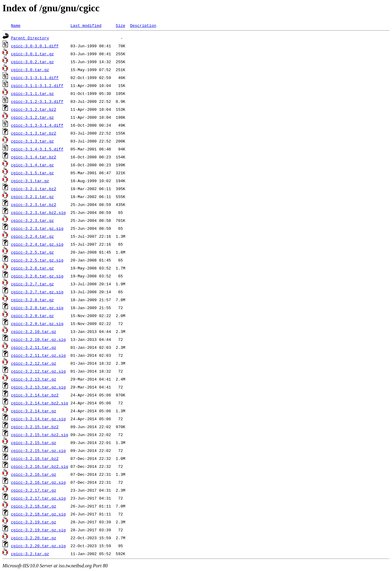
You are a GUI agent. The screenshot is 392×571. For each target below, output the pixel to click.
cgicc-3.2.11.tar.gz (34, 347)
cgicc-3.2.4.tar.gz (32, 236)
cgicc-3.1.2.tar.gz (32, 117)
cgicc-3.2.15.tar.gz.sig (38, 450)
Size (120, 25)
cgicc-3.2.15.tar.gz (34, 443)
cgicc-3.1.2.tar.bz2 (34, 109)
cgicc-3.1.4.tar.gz (32, 165)
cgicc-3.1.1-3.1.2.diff (37, 85)
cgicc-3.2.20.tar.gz (34, 538)
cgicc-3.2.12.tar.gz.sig (38, 371)
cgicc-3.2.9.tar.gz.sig (37, 323)
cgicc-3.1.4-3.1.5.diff (37, 149)
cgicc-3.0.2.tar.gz (32, 62)
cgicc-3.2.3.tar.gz (32, 220)
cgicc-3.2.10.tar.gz (34, 331)
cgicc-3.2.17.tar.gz (34, 490)
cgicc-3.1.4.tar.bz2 (34, 157)
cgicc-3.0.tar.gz (30, 70)
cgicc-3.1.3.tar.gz (32, 141)
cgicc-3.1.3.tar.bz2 (34, 133)
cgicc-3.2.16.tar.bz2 (35, 458)
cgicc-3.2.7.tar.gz (32, 284)
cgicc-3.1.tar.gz (30, 181)
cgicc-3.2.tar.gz (30, 554)
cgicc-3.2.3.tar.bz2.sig (38, 212)
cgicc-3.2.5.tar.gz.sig (37, 260)
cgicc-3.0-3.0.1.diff (35, 46)
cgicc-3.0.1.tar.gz (32, 54)
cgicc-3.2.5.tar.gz (32, 252)
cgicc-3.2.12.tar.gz (34, 363)
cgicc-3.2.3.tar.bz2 (34, 204)
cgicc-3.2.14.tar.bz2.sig (40, 403)
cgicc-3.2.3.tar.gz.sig (37, 228)
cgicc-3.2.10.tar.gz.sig (38, 339)
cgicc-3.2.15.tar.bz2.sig (40, 435)
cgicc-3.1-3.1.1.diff (35, 78)
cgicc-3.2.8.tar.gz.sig (37, 308)
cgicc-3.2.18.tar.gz (34, 506)
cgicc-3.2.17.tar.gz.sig (38, 498)
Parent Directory (30, 38)
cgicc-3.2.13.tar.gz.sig (38, 387)
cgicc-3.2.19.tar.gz (34, 522)
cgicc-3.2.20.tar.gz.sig (38, 546)
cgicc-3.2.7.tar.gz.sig (37, 292)
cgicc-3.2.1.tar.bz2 (34, 189)
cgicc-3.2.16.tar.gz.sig (38, 482)
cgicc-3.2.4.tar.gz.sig (37, 244)
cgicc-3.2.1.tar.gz (32, 197)
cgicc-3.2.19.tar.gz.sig (38, 530)
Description (143, 25)
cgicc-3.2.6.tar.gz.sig (37, 276)
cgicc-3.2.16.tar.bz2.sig (40, 466)
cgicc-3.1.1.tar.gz (32, 93)
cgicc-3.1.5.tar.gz (32, 173)
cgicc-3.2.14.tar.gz (34, 411)
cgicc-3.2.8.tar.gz (32, 300)
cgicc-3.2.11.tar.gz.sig (38, 355)
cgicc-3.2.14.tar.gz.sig (38, 419)
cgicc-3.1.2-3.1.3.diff (37, 101)
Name (16, 25)
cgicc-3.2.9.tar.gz (32, 316)
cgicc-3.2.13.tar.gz (34, 379)
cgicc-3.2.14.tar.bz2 (35, 395)
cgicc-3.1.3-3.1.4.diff (37, 125)
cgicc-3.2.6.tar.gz (32, 268)
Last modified (86, 25)
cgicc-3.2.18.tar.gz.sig (38, 514)
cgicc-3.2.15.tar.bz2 (35, 427)
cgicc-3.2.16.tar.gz (34, 474)
